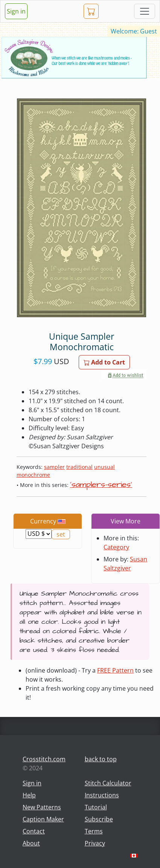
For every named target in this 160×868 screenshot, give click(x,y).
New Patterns (42, 807)
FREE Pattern (115, 670)
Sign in (16, 11)
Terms (94, 831)
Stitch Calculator (108, 783)
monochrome (33, 475)
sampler (54, 467)
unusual (104, 467)
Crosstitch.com (44, 759)
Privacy (95, 843)
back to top (101, 759)
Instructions (102, 795)
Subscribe (99, 819)
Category (116, 547)
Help (29, 795)
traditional (79, 467)
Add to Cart (104, 362)
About (31, 843)
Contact (34, 831)
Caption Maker (43, 819)
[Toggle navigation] (145, 11)
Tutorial (96, 807)
